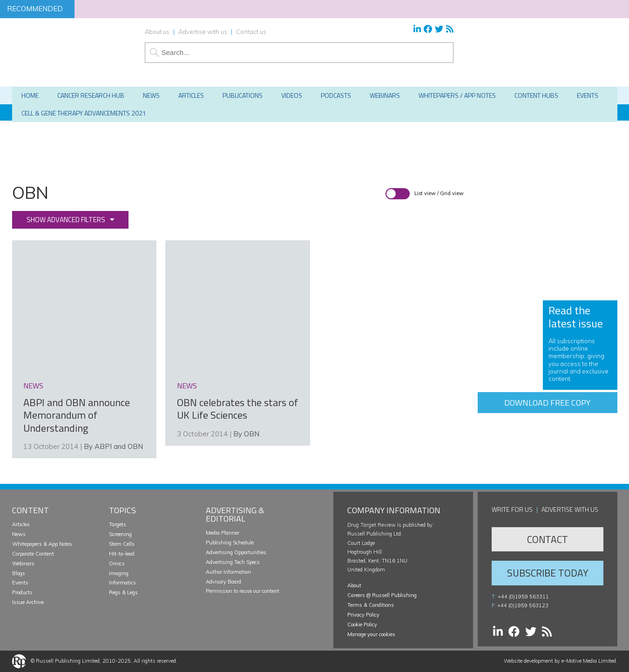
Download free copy (547, 403)
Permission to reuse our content (243, 591)
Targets (118, 524)
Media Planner (223, 533)
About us (157, 32)
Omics (117, 563)
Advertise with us (203, 32)
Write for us (512, 509)
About (354, 585)
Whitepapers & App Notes (42, 544)
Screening (120, 534)
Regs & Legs (123, 592)
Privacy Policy (363, 615)
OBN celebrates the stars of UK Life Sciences (237, 409)
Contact (548, 539)
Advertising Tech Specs (233, 562)
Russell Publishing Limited (68, 661)
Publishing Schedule (230, 543)
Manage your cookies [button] (371, 634)
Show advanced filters (66, 220)
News (19, 534)
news (33, 386)
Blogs (19, 573)
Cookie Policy (362, 624)
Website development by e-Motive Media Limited (560, 661)
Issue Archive (28, 602)
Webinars (23, 563)
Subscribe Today (548, 573)
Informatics (122, 583)
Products (22, 592)
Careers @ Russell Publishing (382, 595)
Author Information (228, 572)
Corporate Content (33, 554)
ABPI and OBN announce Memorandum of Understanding (77, 415)
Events (20, 583)
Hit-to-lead (122, 554)
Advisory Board (223, 582)
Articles (21, 524)
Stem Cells (122, 544)
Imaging (119, 573)
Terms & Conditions (371, 605)
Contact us (251, 32)
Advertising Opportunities (236, 552)
